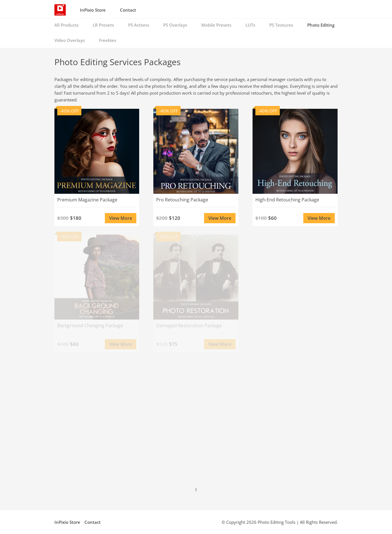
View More (121, 218)
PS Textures (281, 25)
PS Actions (139, 25)
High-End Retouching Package (287, 200)
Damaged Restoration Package (189, 325)
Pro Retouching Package (182, 200)
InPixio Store (93, 10)
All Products (66, 25)
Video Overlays (70, 40)
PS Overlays (175, 25)
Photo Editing (321, 25)
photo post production (159, 93)
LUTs (250, 25)
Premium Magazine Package (87, 200)
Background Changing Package (90, 325)
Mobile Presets (216, 25)
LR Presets (103, 25)
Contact (128, 10)
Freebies (108, 40)
